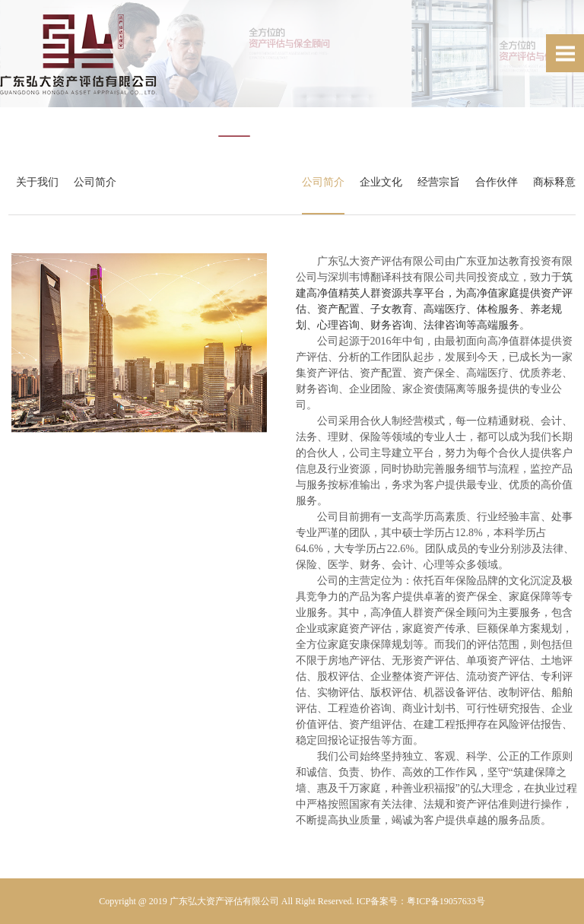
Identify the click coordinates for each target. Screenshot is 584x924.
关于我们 (40, 182)
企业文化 (378, 182)
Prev (20, 76)
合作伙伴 (494, 182)
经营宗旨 (436, 182)
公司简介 (98, 182)
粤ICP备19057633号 (446, 901)
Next (564, 76)
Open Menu (565, 53)
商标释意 (551, 182)
